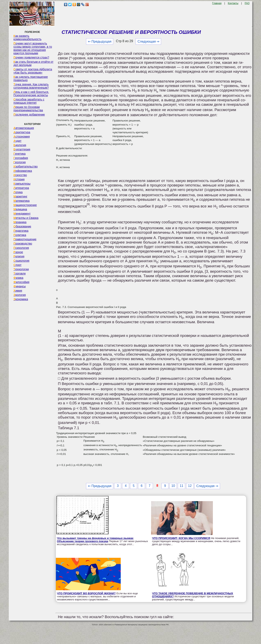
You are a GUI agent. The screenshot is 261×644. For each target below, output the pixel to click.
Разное (18, 252)
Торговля (20, 273)
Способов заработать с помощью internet (29, 101)
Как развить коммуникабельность (27, 37)
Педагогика (21, 231)
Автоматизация (24, 128)
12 (190, 486)
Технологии (21, 269)
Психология (21, 248)
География (21, 158)
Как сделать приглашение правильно (31, 78)
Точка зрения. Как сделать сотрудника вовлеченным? (31, 86)
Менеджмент (22, 214)
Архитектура (22, 132)
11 (181, 486)
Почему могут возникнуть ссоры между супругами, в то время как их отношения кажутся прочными (33, 48)
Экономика (21, 299)
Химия (18, 291)
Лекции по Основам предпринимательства (28, 109)
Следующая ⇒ (148, 41)
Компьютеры (22, 184)
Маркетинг (20, 196)
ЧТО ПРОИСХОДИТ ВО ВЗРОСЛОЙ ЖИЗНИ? (86, 593)
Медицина (20, 209)
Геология (20, 162)
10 (173, 486)
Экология (20, 295)
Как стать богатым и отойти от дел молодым (33, 63)
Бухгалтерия (22, 149)
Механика (20, 222)
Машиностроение (25, 205)
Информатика (23, 171)
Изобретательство (26, 167)
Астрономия (22, 137)
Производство (23, 244)
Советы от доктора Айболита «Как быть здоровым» (33, 71)
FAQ (247, 3)
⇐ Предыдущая (100, 41)
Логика (18, 192)
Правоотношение (25, 239)
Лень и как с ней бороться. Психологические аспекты (31, 94)
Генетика (19, 154)
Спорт (17, 265)
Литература (21, 188)
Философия (21, 282)
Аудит (17, 141)
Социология (21, 261)
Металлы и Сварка (26, 218)
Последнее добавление (29, 115)
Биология (20, 145)
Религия (19, 256)
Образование (22, 226)
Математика (22, 201)
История (19, 179)
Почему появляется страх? (31, 57)
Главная (217, 3)
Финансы (20, 286)
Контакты (233, 3)
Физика (18, 278)
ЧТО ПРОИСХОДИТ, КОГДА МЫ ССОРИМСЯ (181, 538)
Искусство (20, 175)
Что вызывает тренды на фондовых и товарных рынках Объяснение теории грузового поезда (95, 540)
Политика (20, 235)
